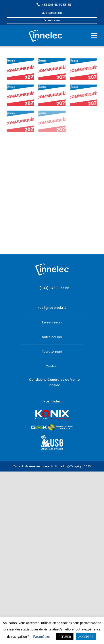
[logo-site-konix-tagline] (52, 411)
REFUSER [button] (65, 637)
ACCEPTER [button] (86, 637)
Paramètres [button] (42, 636)
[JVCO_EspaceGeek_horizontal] (52, 426)
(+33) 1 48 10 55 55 (54, 288)
